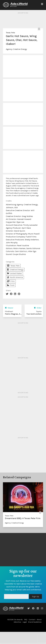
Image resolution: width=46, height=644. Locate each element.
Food (11, 285)
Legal (25, 622)
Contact (32, 620)
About (39, 620)
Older (38, 308)
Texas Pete (10, 33)
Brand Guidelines (35, 622)
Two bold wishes (34, 314)
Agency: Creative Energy (14, 523)
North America (15, 277)
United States (14, 273)
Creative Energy (20, 49)
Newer (9, 308)
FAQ (26, 620)
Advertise (17, 622)
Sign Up (36, 596)
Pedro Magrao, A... (13, 314)
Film (11, 281)
